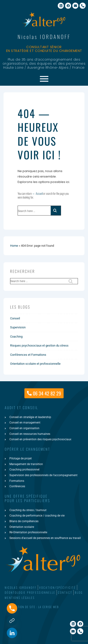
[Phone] (12, 608)
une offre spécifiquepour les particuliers (27, 498)
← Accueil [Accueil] (37, 193)
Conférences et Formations (28, 355)
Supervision (18, 327)
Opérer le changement (27, 449)
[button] (44, 607)
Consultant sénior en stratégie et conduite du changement (44, 49)
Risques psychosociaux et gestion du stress (39, 345)
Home (14, 246)
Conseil (15, 318)
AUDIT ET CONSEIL (21, 407)
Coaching (16, 337)
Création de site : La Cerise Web (35, 607)
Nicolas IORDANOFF (44, 37)
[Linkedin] (12, 633)
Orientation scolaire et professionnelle (35, 364)
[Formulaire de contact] (12, 621)
